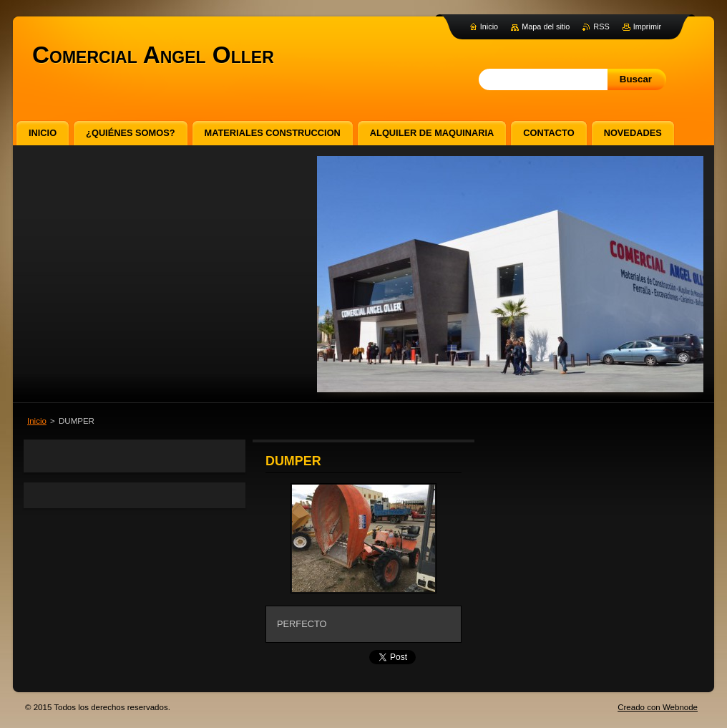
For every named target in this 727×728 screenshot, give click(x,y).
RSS (601, 26)
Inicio (37, 421)
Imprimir (647, 26)
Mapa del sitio (546, 26)
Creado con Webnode (658, 707)
